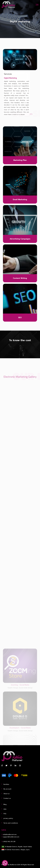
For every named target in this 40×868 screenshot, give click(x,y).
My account (7, 789)
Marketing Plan (20, 160)
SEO (20, 318)
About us (6, 794)
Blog (5, 804)
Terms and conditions (11, 823)
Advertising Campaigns (20, 239)
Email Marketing (20, 199)
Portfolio (6, 784)
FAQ (5, 814)
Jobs (5, 809)
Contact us (7, 798)
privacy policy (8, 818)
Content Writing (20, 278)
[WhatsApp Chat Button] (5, 863)
